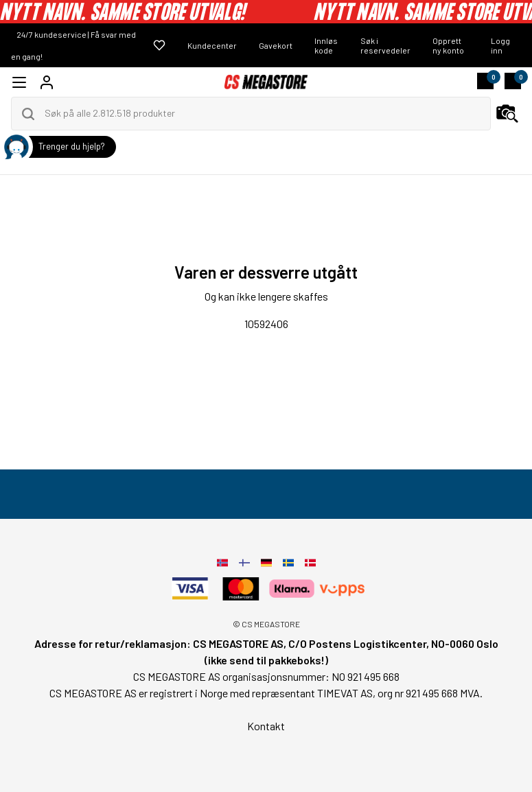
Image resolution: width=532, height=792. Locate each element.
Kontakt (266, 726)
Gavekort (276, 45)
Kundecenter (212, 45)
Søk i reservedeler (385, 45)
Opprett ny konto (448, 45)
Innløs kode (326, 45)
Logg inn (500, 45)
